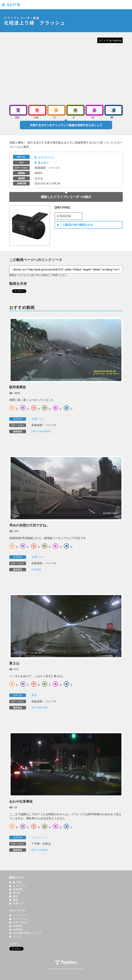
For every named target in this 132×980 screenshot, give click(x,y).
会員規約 (18, 930)
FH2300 (36, 570)
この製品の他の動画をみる (76, 225)
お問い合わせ (20, 922)
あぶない (43, 163)
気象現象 (18, 889)
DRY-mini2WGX (41, 431)
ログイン (18, 937)
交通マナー (38, 419)
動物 (15, 896)
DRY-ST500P (40, 850)
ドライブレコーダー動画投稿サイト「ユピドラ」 (15, 5)
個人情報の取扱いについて (27, 933)
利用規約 (18, 926)
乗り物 (17, 893)
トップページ (20, 915)
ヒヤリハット (46, 157)
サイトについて (21, 919)
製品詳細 (65, 216)
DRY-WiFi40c (40, 708)
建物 (15, 900)
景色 (34, 695)
